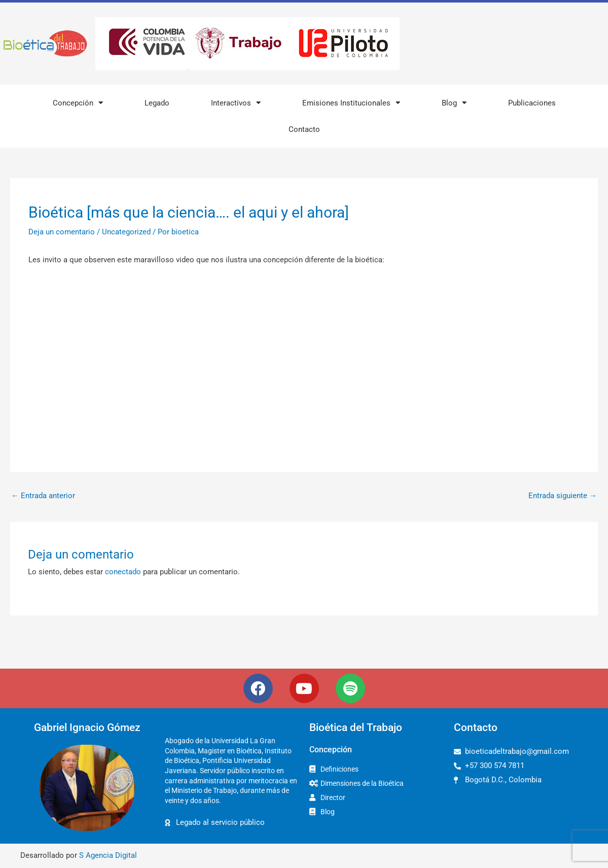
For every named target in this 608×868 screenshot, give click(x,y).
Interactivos (236, 103)
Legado (157, 103)
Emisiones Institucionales (351, 103)
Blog (454, 103)
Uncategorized (126, 232)
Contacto (304, 129)
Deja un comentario (62, 232)
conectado (123, 572)
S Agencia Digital (108, 855)
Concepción (78, 103)
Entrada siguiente (563, 496)
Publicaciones (532, 103)
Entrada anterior (43, 496)
